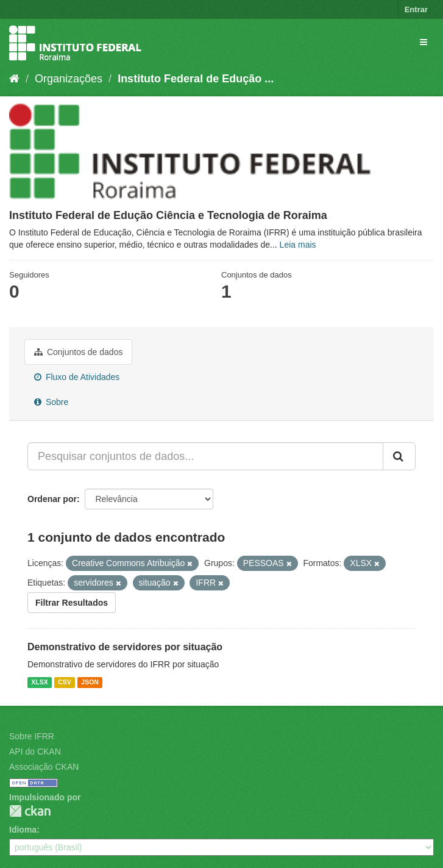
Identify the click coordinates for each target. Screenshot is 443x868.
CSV (65, 682)
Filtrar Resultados (72, 603)
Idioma (23, 830)
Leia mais (298, 245)
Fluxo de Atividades (77, 377)
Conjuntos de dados (78, 352)
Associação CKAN (44, 767)
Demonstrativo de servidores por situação (125, 647)
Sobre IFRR (32, 736)
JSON (90, 682)
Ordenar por (52, 499)
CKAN (30, 811)
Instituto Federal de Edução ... (196, 79)
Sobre (51, 402)
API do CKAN (35, 751)
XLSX (39, 682)
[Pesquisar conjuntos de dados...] (205, 456)
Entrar (416, 9)
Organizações (69, 79)
